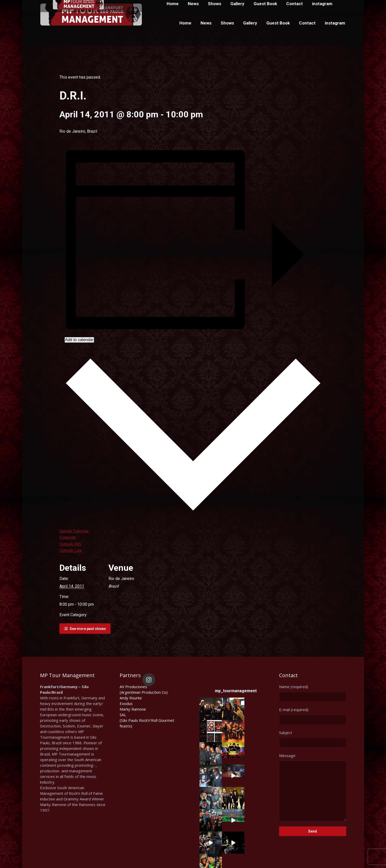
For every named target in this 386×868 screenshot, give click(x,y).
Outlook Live (71, 550)
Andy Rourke (131, 698)
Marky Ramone (133, 709)
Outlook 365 (70, 544)
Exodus (126, 703)
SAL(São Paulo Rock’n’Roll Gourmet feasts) (147, 720)
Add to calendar (79, 340)
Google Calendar (74, 531)
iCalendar (68, 537)
